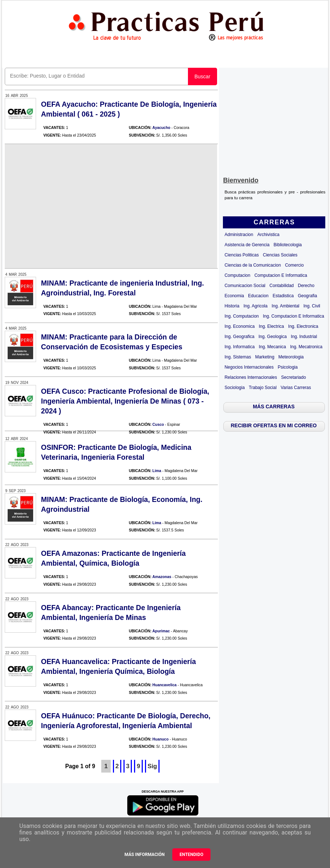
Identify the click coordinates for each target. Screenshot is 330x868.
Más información (145, 855)
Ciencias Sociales (280, 255)
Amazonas (162, 577)
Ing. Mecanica (272, 347)
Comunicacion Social (245, 286)
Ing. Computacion (241, 316)
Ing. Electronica (303, 326)
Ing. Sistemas (238, 357)
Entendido (191, 855)
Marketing (265, 357)
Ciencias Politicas (241, 255)
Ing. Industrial (304, 337)
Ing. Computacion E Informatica (294, 316)
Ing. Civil (312, 306)
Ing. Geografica (239, 337)
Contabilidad (282, 286)
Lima (157, 471)
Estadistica (283, 296)
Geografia (308, 296)
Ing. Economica (239, 326)
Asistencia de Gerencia (247, 245)
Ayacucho (161, 128)
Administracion (239, 235)
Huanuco (160, 739)
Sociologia (234, 388)
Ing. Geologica (273, 337)
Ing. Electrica (271, 326)
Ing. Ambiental (286, 306)
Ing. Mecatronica (306, 347)
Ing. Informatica (239, 347)
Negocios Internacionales (249, 367)
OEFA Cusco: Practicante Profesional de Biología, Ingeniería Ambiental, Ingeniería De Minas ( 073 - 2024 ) (125, 401)
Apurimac (161, 631)
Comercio (294, 265)
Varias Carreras (296, 388)
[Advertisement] (274, 121)
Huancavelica (164, 685)
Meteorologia (291, 357)
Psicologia (288, 367)
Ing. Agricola (255, 306)
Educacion (258, 296)
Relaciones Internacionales (251, 377)
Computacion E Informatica (281, 275)
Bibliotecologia (288, 245)
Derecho (306, 286)
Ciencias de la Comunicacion (253, 265)
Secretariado (294, 377)
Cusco (158, 425)
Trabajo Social (263, 388)
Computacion (237, 275)
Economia (234, 296)
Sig (152, 766)
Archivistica (268, 235)
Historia (232, 306)
